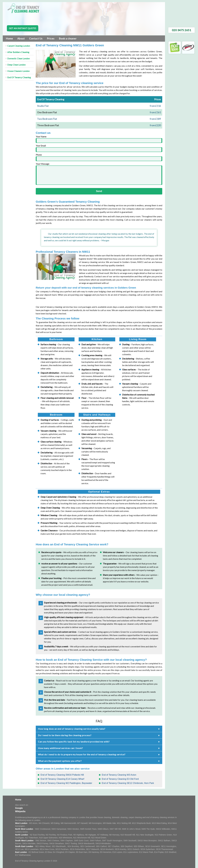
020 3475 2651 (182, 30)
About (21, 38)
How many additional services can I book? (60, 748)
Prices (51, 38)
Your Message (99, 174)
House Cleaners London (18, 71)
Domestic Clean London (18, 58)
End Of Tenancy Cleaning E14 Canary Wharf (62, 779)
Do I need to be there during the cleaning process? (65, 735)
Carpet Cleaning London (19, 46)
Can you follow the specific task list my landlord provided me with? (74, 742)
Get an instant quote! (23, 28)
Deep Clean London (16, 65)
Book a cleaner (68, 38)
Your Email (99, 148)
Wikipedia (20, 811)
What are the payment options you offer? (60, 761)
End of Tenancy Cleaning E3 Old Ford (120, 779)
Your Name (99, 139)
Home (9, 38)
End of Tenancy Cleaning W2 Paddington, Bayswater (66, 783)
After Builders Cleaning (18, 52)
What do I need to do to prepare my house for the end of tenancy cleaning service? (82, 754)
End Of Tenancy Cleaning (19, 77)
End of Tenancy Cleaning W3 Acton (119, 775)
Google (19, 808)
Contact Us (36, 38)
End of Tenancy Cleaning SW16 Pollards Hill (62, 775)
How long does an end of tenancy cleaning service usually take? (72, 729)
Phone (99, 157)
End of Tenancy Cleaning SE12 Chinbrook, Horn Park (128, 783)
